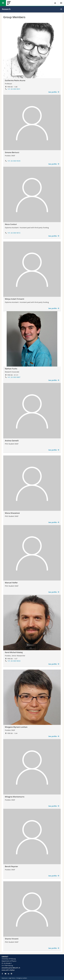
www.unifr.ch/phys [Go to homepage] (8, 970)
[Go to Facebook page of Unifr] (2, 974)
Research (6, 9)
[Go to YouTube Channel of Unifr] (5, 974)
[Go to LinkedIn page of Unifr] (9, 974)
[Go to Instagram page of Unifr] (11, 974)
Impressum (5, 978)
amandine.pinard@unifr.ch (11, 968)
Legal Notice (12, 978)
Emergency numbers (22, 978)
